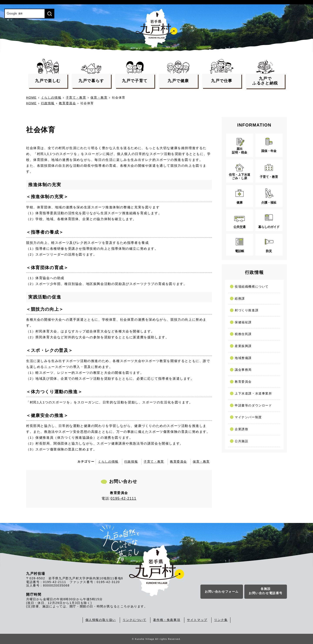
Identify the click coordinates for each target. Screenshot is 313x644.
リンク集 (221, 620)
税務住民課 (243, 334)
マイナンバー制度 (248, 417)
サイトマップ (197, 620)
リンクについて (134, 620)
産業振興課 (243, 346)
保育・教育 (99, 98)
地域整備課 (243, 358)
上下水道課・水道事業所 (253, 393)
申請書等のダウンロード (253, 405)
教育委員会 (67, 103)
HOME (31, 98)
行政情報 (48, 103)
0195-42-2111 (124, 498)
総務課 (240, 298)
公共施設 (241, 441)
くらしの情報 (51, 98)
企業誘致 (241, 429)
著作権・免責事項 (167, 620)
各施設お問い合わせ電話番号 (266, 591)
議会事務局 (243, 370)
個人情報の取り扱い (101, 620)
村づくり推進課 (247, 310)
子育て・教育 (76, 98)
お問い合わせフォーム (222, 592)
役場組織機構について (252, 287)
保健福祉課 (243, 322)
